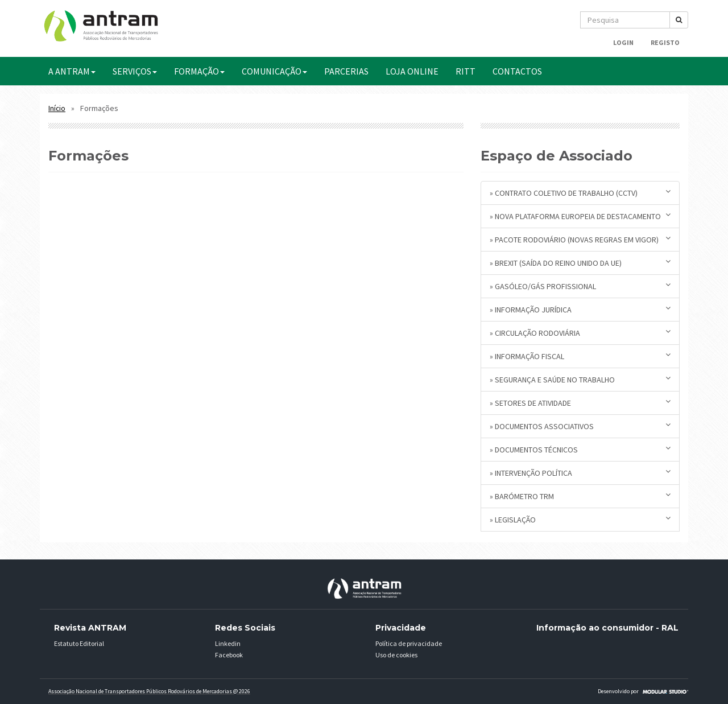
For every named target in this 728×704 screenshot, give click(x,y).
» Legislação (580, 519)
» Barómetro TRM (580, 496)
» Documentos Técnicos (580, 449)
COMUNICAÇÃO (274, 71)
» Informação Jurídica (580, 309)
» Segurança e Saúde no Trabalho (580, 379)
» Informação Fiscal (580, 356)
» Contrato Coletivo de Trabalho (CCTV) (580, 193)
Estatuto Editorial (79, 643)
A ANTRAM (72, 71)
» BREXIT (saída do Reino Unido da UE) (580, 263)
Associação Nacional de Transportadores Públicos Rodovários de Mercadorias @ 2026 (149, 691)
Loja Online (412, 71)
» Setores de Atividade (580, 403)
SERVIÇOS (135, 71)
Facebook (229, 655)
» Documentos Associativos (580, 426)
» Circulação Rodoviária (580, 333)
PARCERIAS (346, 71)
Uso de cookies (396, 655)
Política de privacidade (409, 643)
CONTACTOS (517, 71)
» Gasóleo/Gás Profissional (580, 286)
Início (57, 108)
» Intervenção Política (580, 473)
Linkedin (228, 643)
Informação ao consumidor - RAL (607, 628)
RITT (466, 71)
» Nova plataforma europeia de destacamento (580, 216)
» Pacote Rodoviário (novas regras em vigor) (580, 239)
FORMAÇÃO (199, 71)
